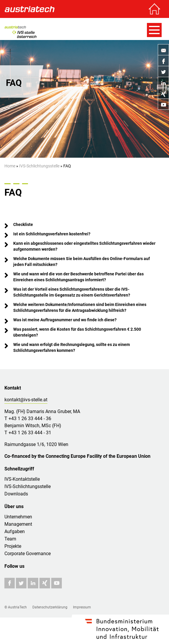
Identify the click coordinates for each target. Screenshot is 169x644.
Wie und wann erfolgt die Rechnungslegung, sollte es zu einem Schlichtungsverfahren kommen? (72, 347)
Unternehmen (18, 517)
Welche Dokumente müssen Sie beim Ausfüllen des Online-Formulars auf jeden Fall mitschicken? (82, 262)
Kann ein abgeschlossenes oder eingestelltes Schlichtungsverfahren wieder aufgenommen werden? (85, 246)
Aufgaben (15, 531)
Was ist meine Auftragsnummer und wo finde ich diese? (65, 320)
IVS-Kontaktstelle (22, 479)
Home (10, 166)
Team (10, 539)
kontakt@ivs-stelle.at (26, 400)
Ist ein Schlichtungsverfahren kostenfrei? (52, 234)
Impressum (82, 607)
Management (18, 524)
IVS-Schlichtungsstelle (39, 166)
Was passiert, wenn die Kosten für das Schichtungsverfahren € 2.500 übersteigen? (78, 332)
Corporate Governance (28, 554)
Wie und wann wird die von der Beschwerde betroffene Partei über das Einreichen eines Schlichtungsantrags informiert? (79, 277)
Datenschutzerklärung (50, 607)
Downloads (16, 494)
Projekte (13, 546)
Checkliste (23, 224)
